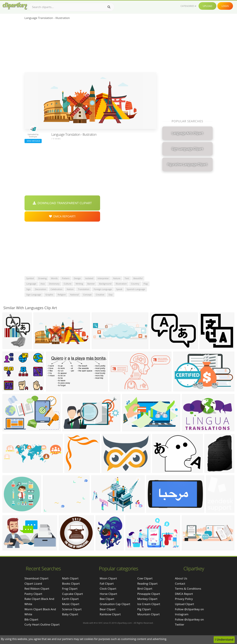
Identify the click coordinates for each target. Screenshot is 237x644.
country (135, 284)
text (127, 278)
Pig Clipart (144, 609)
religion (62, 295)
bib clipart (31, 619)
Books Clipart (71, 584)
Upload (207, 6)
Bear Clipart (107, 609)
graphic (49, 295)
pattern (66, 278)
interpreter (103, 278)
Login (225, 6)
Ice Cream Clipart (149, 604)
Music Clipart (71, 604)
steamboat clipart (37, 578)
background (105, 284)
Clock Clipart (108, 589)
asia (43, 284)
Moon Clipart (108, 578)
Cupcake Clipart (73, 594)
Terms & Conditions (188, 589)
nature (117, 278)
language (31, 284)
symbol (30, 278)
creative (100, 295)
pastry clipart (33, 594)
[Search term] (71, 7)
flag (146, 284)
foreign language (103, 289)
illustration (121, 284)
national (74, 295)
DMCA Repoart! (62, 216)
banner (91, 284)
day (110, 295)
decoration (41, 289)
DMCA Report (184, 594)
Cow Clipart (145, 578)
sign (28, 289)
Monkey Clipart (147, 599)
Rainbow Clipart (110, 614)
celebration (56, 289)
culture (68, 284)
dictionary (54, 284)
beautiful (138, 278)
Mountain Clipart (148, 614)
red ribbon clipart (37, 589)
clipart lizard (33, 584)
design (77, 278)
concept (87, 295)
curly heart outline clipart (42, 624)
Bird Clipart (145, 589)
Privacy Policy (184, 599)
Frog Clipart (70, 589)
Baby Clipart (70, 614)
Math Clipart (70, 578)
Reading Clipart (147, 584)
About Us (181, 578)
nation (70, 289)
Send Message (33, 141)
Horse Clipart (108, 594)
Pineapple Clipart (149, 594)
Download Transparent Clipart (62, 203)
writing (79, 284)
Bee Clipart (107, 599)
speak (119, 289)
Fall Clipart (107, 584)
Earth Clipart (70, 599)
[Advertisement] (90, 47)
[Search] (109, 7)
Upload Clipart (185, 604)
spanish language (136, 289)
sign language (34, 295)
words (54, 278)
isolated (89, 278)
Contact (180, 584)
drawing (42, 278)
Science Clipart (72, 609)
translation (84, 289)
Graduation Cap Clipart (115, 604)
